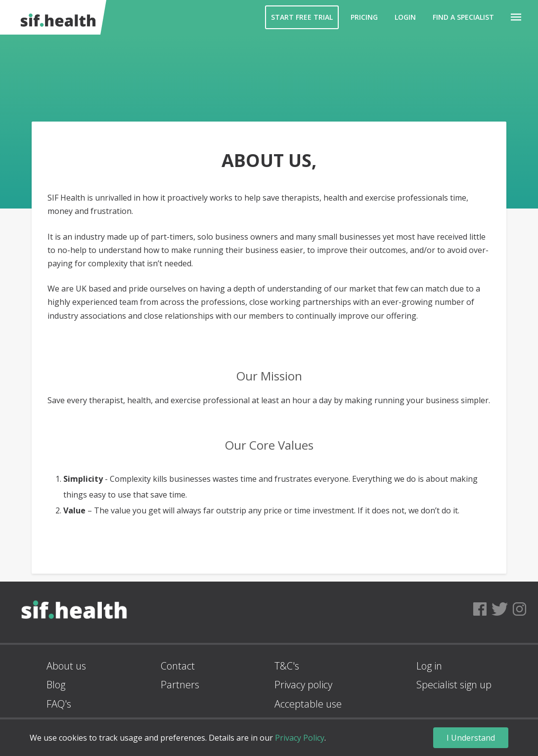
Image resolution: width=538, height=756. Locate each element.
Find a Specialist (463, 17)
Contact (178, 666)
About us (66, 666)
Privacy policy (303, 685)
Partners (180, 685)
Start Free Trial (302, 17)
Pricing (364, 17)
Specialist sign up (454, 685)
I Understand (471, 738)
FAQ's (59, 704)
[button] (516, 17)
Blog (56, 685)
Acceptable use (308, 704)
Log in (429, 666)
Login (405, 17)
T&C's (287, 666)
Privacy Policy (300, 738)
